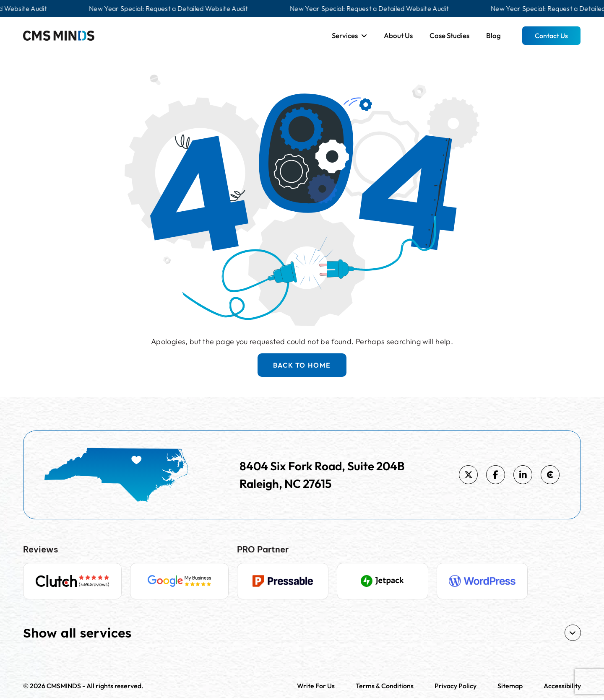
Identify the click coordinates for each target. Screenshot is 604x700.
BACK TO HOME (302, 365)
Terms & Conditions (385, 687)
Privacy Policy (456, 687)
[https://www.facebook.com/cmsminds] (496, 475)
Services (345, 35)
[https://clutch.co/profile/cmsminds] (550, 475)
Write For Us (316, 687)
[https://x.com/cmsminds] (468, 475)
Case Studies (449, 35)
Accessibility (562, 687)
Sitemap (510, 687)
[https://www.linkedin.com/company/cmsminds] (523, 475)
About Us (398, 35)
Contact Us (551, 36)
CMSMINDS (64, 687)
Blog (493, 35)
